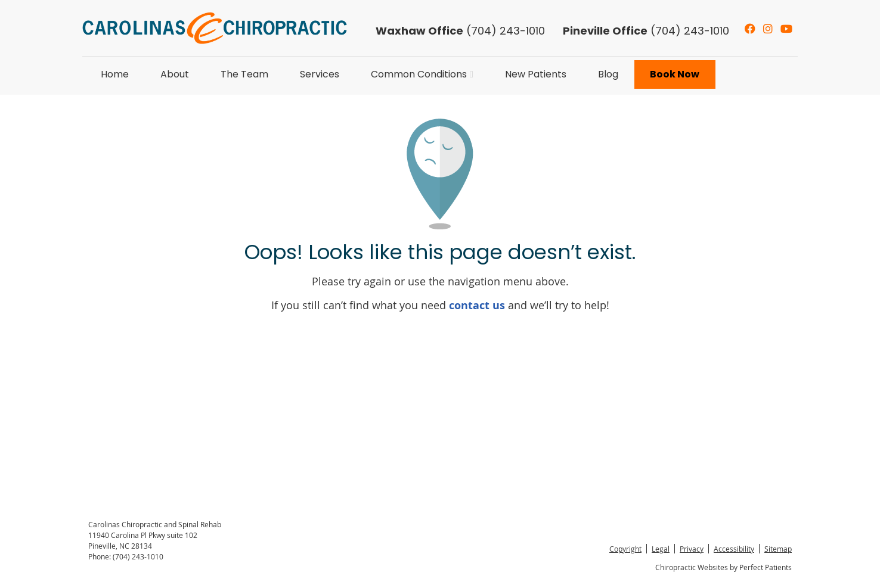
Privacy (692, 549)
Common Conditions (419, 74)
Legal (661, 549)
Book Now (675, 74)
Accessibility (734, 549)
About (175, 74)
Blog (608, 74)
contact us (477, 305)
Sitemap (778, 549)
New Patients (536, 74)
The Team (244, 74)
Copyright (625, 549)
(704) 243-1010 (646, 31)
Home (115, 74)
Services (320, 74)
